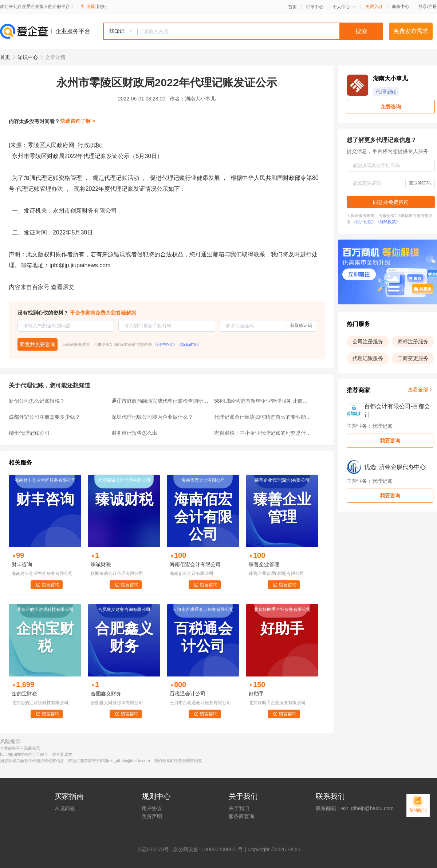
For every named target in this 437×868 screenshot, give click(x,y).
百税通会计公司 (188, 694)
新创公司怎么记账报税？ (37, 401)
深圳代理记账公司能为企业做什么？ (152, 417)
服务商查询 (241, 816)
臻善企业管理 (264, 564)
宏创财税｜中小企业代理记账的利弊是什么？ (263, 433)
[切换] (101, 7)
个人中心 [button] (344, 7)
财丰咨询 (22, 564)
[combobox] (243, 31)
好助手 (256, 694)
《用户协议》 (165, 344)
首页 (292, 7)
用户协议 (152, 808)
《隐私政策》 (189, 344)
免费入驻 (374, 7)
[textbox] (260, 31)
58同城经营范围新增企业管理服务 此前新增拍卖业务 (263, 401)
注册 (433, 7)
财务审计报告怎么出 (134, 433)
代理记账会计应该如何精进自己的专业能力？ (263, 417)
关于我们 (239, 808)
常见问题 (65, 808)
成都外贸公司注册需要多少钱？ (44, 417)
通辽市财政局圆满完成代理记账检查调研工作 (161, 401)
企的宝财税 (24, 694)
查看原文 (63, 287)
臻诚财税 (101, 564)
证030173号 (155, 849)
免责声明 (152, 816)
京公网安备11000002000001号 (208, 849)
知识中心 (28, 57)
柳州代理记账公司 (29, 433)
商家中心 (401, 7)
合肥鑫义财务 (106, 694)
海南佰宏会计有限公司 (195, 564)
